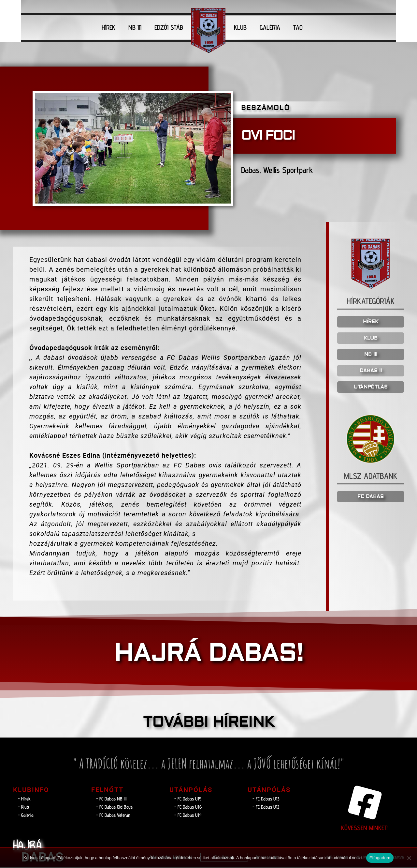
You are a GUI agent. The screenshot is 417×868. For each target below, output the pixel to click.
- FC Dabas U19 (188, 799)
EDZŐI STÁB (169, 27)
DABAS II (371, 371)
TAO (298, 27)
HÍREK (108, 27)
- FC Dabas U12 (266, 807)
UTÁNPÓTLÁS (371, 388)
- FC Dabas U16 (188, 807)
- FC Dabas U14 (188, 816)
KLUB (240, 27)
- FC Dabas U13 (266, 799)
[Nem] (409, 858)
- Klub (23, 807)
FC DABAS (371, 498)
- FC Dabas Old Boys (114, 807)
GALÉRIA (270, 27)
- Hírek (24, 799)
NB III (135, 27)
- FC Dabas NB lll (111, 799)
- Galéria (26, 816)
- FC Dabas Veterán (113, 816)
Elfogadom (380, 858)
